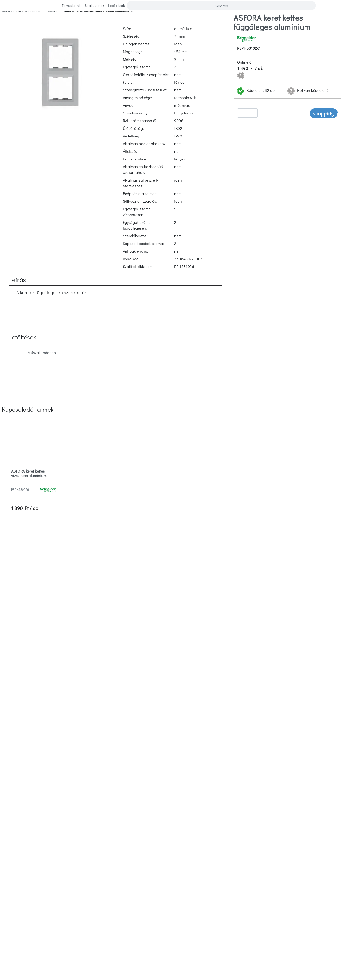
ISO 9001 (172, 898)
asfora (52, 21)
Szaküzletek (94, 5)
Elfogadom (35, 968)
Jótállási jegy (172, 888)
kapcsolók (34, 21)
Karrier (67, 859)
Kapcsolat (69, 869)
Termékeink (71, 5)
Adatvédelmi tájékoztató (264, 878)
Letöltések (116, 5)
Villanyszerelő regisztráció (260, 888)
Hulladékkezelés (172, 878)
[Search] (221, 6)
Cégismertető (72, 888)
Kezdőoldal (11, 21)
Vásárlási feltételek (267, 869)
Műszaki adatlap (36, 235)
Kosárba (324, 124)
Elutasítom (60, 968)
